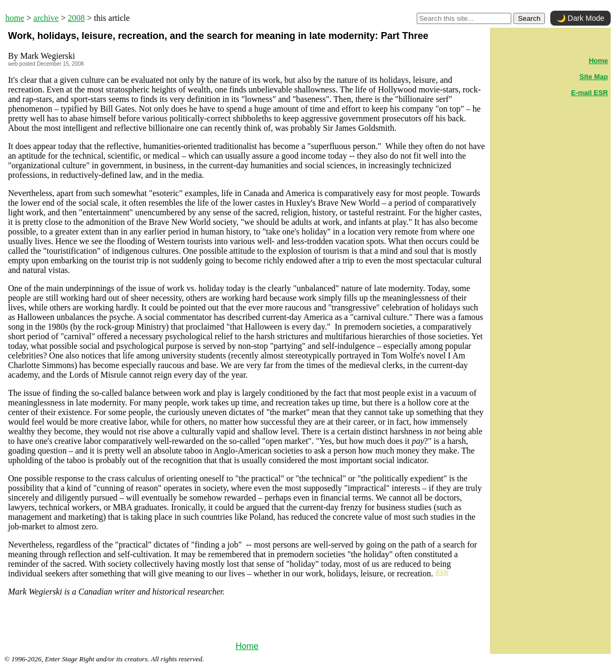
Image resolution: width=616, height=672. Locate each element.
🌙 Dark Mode (580, 18)
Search (529, 18)
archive (46, 18)
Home (247, 646)
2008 (76, 18)
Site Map (594, 77)
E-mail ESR (590, 93)
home (15, 18)
